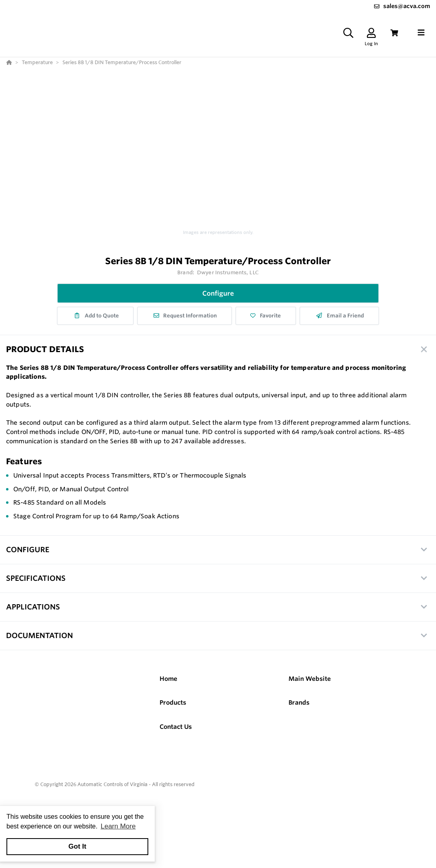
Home (168, 679)
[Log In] (371, 33)
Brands (299, 702)
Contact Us (176, 727)
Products (173, 702)
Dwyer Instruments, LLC (228, 272)
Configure (218, 293)
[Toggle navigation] (421, 33)
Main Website (310, 679)
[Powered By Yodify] (218, 808)
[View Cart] (394, 33)
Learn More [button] (118, 826)
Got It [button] (77, 846)
